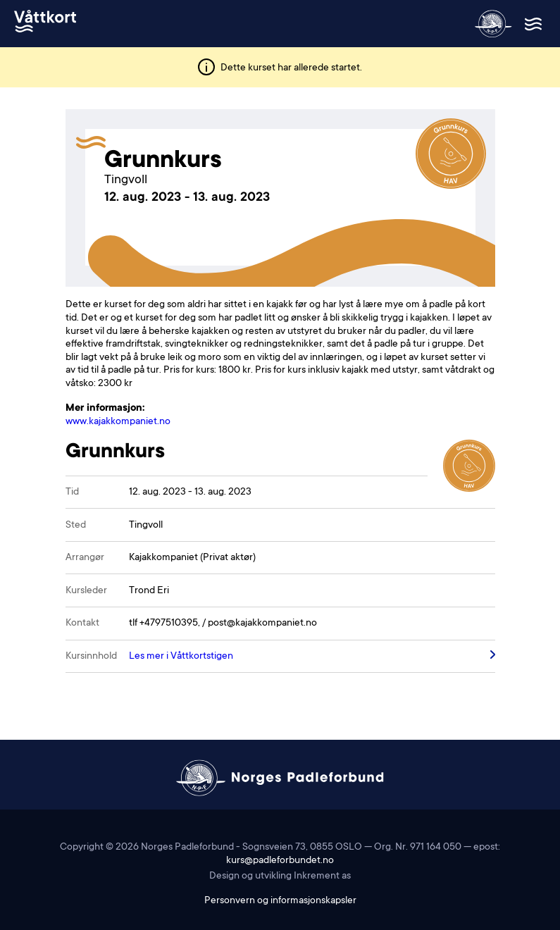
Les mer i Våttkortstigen (181, 657)
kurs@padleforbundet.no (280, 861)
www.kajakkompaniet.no (118, 422)
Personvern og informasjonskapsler (280, 901)
